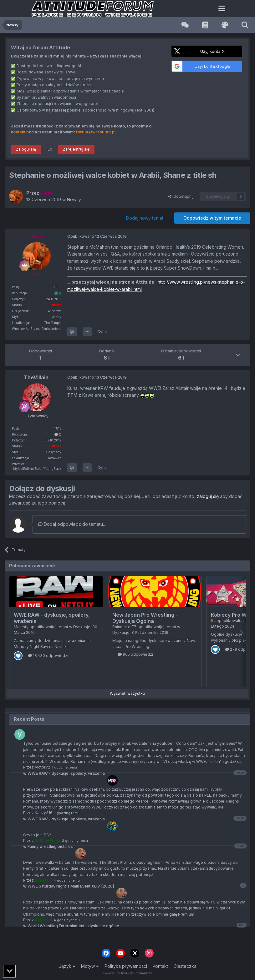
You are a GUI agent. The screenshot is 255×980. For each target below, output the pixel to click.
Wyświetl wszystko (128, 693)
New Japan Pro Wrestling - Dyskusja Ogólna (145, 618)
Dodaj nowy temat (145, 218)
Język (67, 966)
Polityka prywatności (126, 966)
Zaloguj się (26, 149)
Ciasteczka (185, 966)
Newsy (74, 199)
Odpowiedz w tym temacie (212, 218)
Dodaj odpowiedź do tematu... (72, 524)
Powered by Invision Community (128, 973)
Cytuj (102, 332)
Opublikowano (97, 236)
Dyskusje (82, 627)
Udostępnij (181, 196)
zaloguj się (208, 496)
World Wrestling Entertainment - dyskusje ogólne (71, 926)
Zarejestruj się (76, 149)
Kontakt (160, 966)
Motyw (90, 966)
